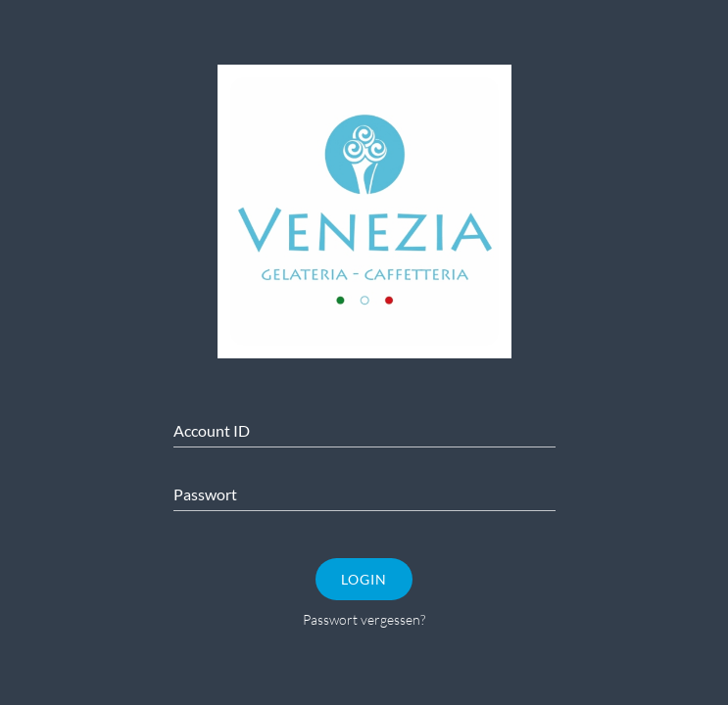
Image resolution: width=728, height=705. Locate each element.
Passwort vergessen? (364, 619)
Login (364, 579)
